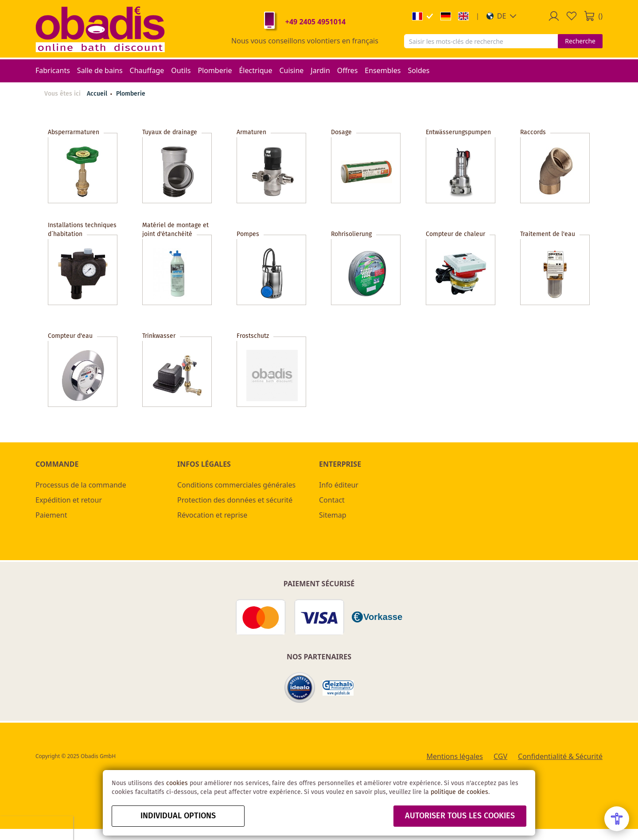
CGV (500, 756)
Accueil (97, 94)
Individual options (178, 816)
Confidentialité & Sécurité (560, 756)
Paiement (51, 515)
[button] (502, 16)
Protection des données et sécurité (235, 500)
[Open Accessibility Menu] (617, 819)
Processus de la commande (81, 485)
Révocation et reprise (212, 515)
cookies (177, 783)
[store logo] (100, 29)
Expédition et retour (69, 500)
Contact (332, 500)
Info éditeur (339, 485)
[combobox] (481, 41)
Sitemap (333, 515)
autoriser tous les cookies (460, 816)
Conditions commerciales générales (236, 485)
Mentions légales (455, 756)
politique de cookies (459, 792)
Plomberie (131, 94)
